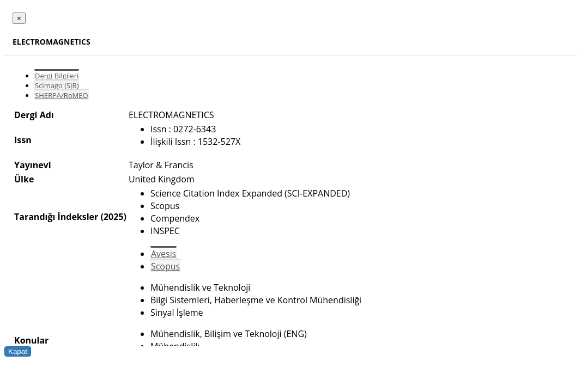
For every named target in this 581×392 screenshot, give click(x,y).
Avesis (164, 254)
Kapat (18, 351)
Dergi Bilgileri (57, 76)
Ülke (24, 179)
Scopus (165, 266)
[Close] (19, 18)
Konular (31, 340)
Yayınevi (33, 165)
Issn (23, 140)
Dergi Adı (34, 115)
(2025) (113, 217)
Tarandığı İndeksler (56, 217)
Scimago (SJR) (57, 85)
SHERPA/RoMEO (62, 95)
